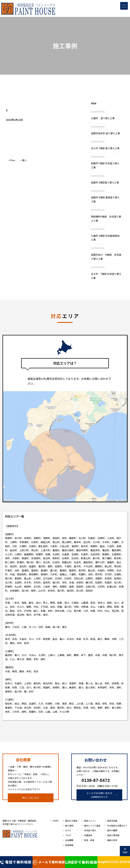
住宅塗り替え (90, 830)
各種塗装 (88, 835)
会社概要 (69, 840)
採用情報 (69, 845)
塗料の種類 (112, 830)
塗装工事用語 (113, 835)
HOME (55, 821)
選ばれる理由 (71, 821)
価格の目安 (112, 840)
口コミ (68, 830)
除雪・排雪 (89, 840)
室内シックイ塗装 (92, 826)
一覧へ (23, 160)
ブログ (68, 835)
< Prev (12, 160)
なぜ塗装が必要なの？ (117, 826)
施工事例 (69, 826)
